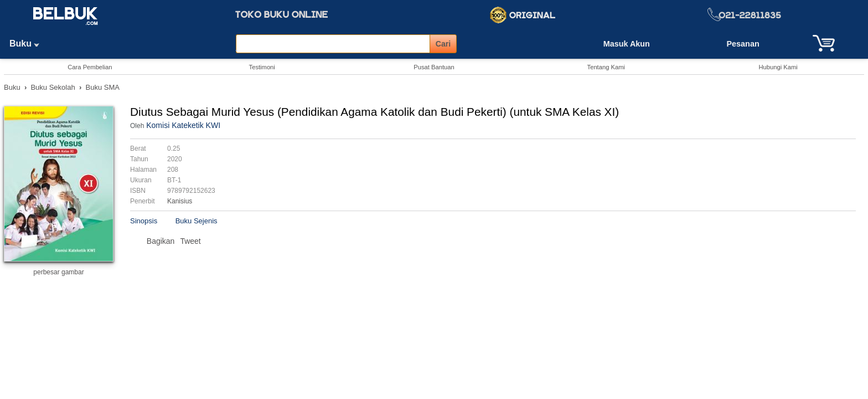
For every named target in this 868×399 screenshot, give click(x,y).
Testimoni (262, 67)
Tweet (190, 241)
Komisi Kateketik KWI (183, 125)
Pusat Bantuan (434, 67)
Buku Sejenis (197, 221)
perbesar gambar (58, 272)
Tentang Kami (606, 67)
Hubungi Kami (778, 67)
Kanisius (180, 201)
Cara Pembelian (90, 67)
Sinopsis (144, 221)
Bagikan (161, 241)
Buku (28, 44)
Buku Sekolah (53, 87)
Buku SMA (103, 87)
